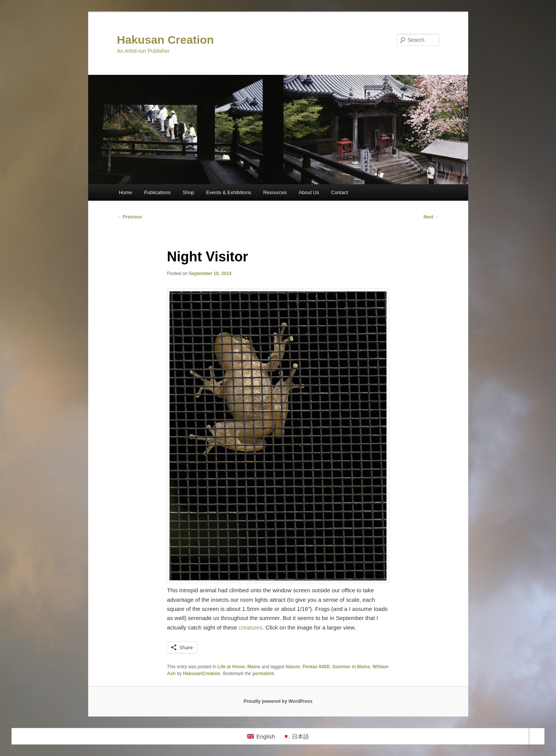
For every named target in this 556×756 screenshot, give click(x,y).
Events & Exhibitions (229, 192)
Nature (293, 667)
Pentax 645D (316, 667)
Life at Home (231, 667)
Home (126, 192)
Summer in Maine (351, 667)
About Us (309, 192)
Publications (157, 192)
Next (431, 217)
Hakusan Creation (166, 40)
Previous (130, 217)
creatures (251, 627)
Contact (340, 192)
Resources (275, 192)
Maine (254, 667)
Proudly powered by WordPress (278, 701)
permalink (263, 674)
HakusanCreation (202, 674)
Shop (188, 192)
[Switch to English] (261, 736)
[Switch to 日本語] (296, 736)
